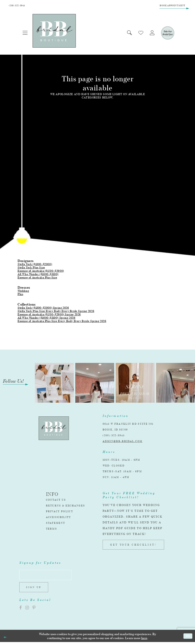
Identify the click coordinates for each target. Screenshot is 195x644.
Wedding (23, 291)
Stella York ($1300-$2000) (35, 265)
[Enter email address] (47, 576)
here (144, 640)
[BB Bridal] (55, 31)
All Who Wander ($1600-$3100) (38, 275)
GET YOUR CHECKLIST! (133, 545)
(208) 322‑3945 (114, 436)
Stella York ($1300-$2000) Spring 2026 (43, 308)
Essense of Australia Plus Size (37, 278)
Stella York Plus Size (31, 268)
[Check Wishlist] (140, 33)
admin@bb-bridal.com (123, 442)
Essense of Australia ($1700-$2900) (41, 271)
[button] (26, 33)
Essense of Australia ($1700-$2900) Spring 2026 (49, 315)
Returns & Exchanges (66, 506)
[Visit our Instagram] (27, 610)
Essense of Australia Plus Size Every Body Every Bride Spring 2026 (62, 321)
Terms (52, 529)
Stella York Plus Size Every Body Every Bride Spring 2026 (56, 311)
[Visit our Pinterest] (34, 610)
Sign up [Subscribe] (34, 589)
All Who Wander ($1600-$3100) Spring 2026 (46, 318)
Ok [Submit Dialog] (188, 638)
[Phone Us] (18, 6)
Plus (20, 295)
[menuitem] (26, 33)
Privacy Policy (60, 512)
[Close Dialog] (5, 638)
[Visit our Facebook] (21, 610)
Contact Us (56, 500)
